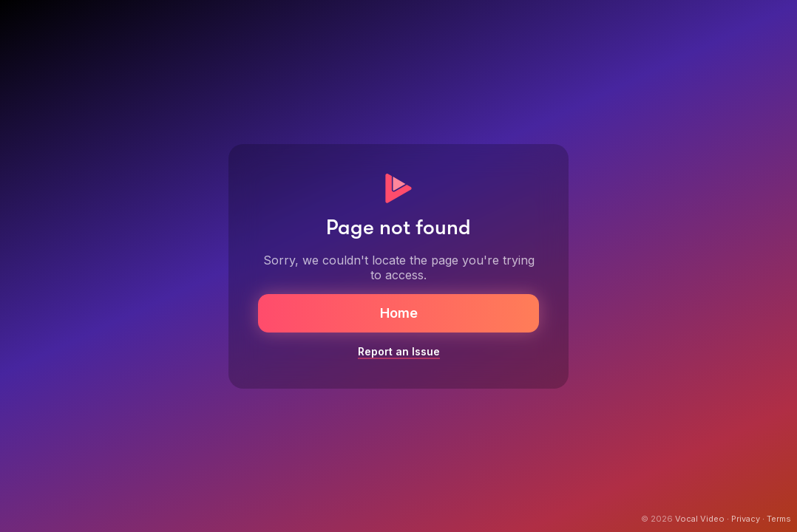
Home (399, 313)
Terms (779, 519)
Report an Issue (399, 351)
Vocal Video (700, 519)
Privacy (746, 519)
